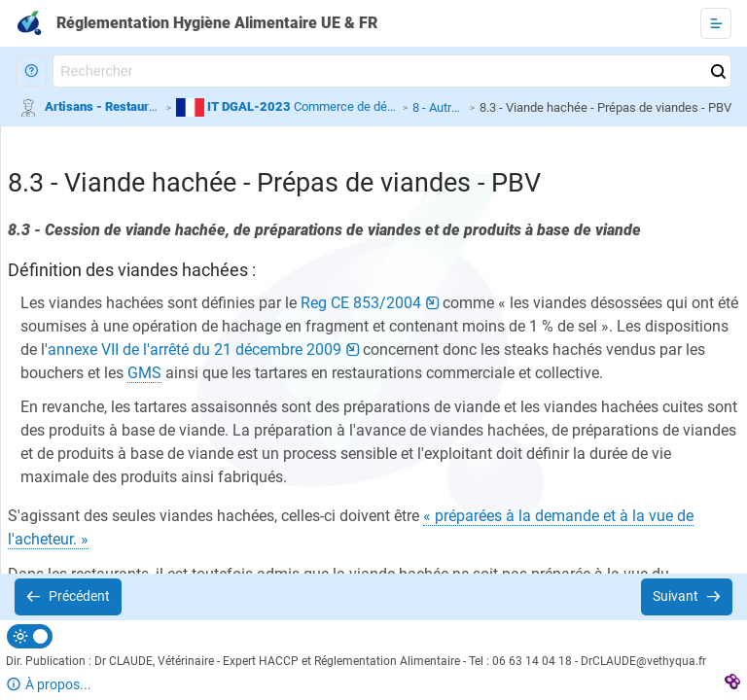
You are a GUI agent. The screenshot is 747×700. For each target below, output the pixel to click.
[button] (31, 71)
